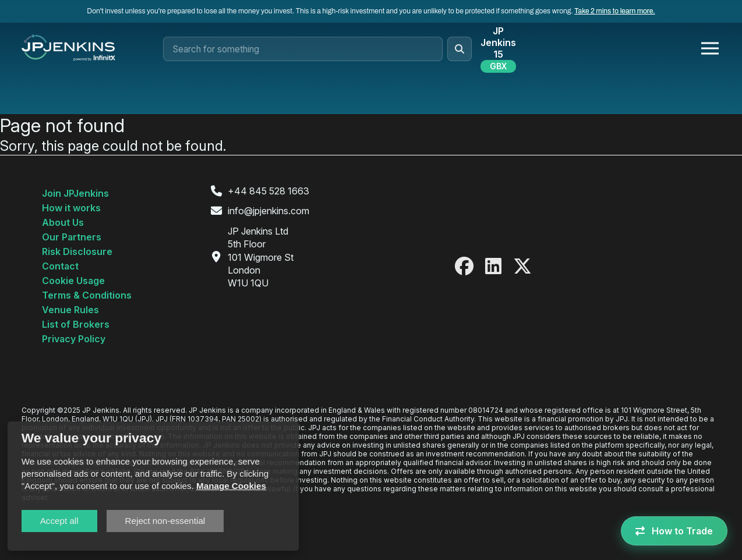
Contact (60, 266)
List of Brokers (76, 324)
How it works (71, 208)
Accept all (59, 521)
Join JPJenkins (75, 193)
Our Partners (72, 237)
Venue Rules (70, 310)
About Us (63, 222)
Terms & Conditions (87, 295)
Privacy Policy (74, 339)
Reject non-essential (165, 521)
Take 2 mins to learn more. (614, 11)
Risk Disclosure (77, 251)
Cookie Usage (73, 281)
